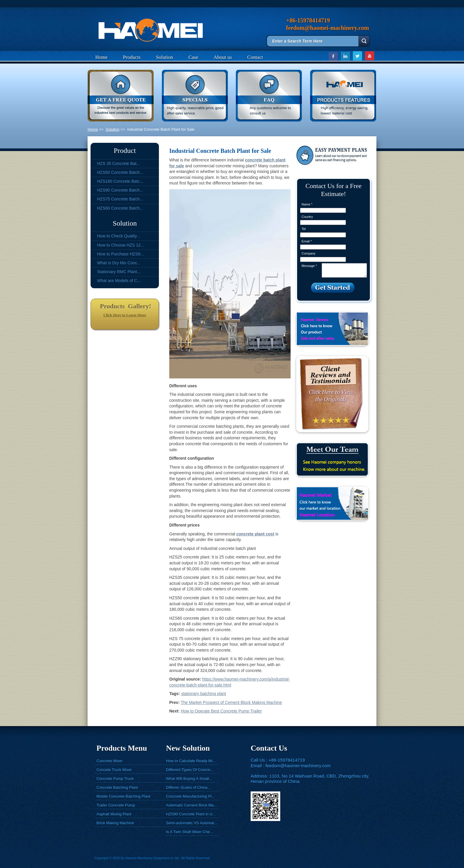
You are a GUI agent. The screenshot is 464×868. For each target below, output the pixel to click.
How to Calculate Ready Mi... (191, 761)
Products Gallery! (125, 306)
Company (308, 253)
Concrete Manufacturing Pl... (190, 796)
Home (101, 57)
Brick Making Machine (115, 823)
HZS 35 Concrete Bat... (119, 163)
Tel (304, 229)
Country (307, 217)
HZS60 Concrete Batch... (120, 208)
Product (125, 150)
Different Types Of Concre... (190, 770)
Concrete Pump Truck (115, 779)
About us (223, 57)
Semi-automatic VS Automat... (192, 823)
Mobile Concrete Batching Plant (123, 796)
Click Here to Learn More (125, 315)
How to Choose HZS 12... (121, 245)
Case (193, 57)
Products (132, 57)
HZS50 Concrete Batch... (120, 172)
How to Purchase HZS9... (120, 254)
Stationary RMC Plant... (119, 272)
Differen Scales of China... (188, 787)
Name (307, 204)
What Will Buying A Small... (189, 779)
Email (307, 241)
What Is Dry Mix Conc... (119, 263)
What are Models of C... (119, 281)
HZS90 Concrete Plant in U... (191, 814)
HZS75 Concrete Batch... (120, 199)
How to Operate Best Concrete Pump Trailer (221, 711)
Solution (165, 57)
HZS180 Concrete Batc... (120, 181)
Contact (255, 57)
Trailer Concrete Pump (116, 805)
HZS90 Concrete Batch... (120, 190)
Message (309, 266)
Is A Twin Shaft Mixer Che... (190, 832)
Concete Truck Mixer (114, 770)
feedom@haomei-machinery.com (298, 766)
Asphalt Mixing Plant (114, 814)
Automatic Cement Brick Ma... (191, 805)
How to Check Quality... (119, 236)
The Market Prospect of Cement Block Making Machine (231, 702)
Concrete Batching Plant (117, 787)
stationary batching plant (204, 694)
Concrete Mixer (109, 761)
